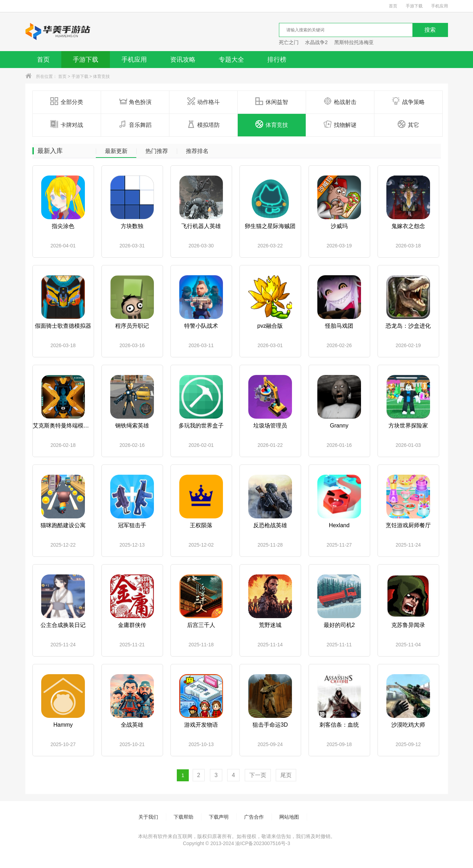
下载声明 (219, 817)
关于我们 (148, 817)
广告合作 (254, 817)
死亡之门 (289, 42)
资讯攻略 (183, 60)
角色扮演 (135, 101)
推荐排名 (197, 151)
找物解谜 (340, 124)
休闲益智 (272, 101)
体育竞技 (101, 76)
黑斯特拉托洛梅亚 (354, 42)
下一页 (258, 775)
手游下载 (414, 6)
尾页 (286, 775)
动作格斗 (203, 101)
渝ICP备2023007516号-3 (263, 843)
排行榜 (277, 60)
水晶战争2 (316, 42)
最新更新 (116, 151)
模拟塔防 (203, 124)
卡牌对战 (67, 124)
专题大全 (231, 60)
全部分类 (67, 101)
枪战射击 (340, 101)
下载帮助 (183, 817)
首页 (393, 6)
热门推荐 (157, 151)
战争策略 (408, 101)
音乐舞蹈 (135, 124)
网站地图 (289, 817)
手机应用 (440, 6)
